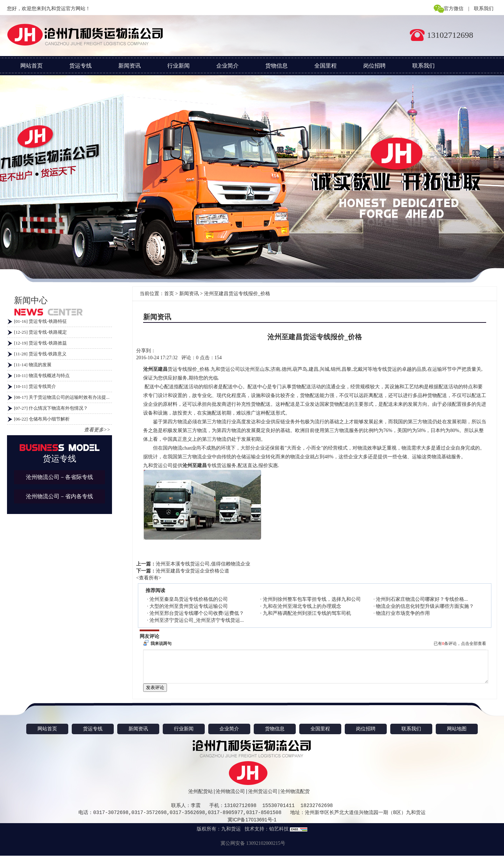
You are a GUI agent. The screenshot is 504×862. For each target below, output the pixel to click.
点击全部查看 (474, 644)
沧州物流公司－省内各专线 (59, 496)
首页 (169, 294)
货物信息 (276, 66)
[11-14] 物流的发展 (33, 365)
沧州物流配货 (295, 798)
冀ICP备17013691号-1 (252, 826)
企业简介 (227, 66)
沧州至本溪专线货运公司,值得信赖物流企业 (203, 564)
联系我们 (484, 9)
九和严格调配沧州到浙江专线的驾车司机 (307, 613)
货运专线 (80, 66)
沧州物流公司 (230, 798)
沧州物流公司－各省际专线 (59, 477)
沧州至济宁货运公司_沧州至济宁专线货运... (197, 620)
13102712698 (450, 35)
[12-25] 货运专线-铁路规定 (40, 332)
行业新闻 (178, 66)
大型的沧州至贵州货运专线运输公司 (189, 606)
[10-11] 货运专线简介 (35, 386)
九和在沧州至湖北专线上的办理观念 (302, 606)
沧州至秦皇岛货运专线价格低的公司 (189, 599)
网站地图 (457, 735)
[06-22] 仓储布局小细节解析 (42, 419)
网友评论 (149, 636)
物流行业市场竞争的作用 (403, 613)
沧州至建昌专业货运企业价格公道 (192, 571)
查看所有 (149, 578)
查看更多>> (97, 430)
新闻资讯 (129, 66)
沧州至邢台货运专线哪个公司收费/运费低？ (197, 613)
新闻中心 (31, 300)
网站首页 (31, 66)
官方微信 (454, 9)
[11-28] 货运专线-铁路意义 (40, 354)
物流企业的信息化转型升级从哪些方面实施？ (425, 606)
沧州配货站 (201, 798)
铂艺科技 (279, 835)
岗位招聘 (374, 66)
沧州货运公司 (263, 798)
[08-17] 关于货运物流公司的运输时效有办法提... (62, 397)
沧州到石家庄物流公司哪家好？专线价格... (422, 599)
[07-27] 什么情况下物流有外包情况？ (51, 408)
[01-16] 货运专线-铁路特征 (40, 321)
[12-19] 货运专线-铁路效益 (40, 343)
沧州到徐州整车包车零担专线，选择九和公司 (312, 599)
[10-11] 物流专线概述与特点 (42, 376)
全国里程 (325, 66)
